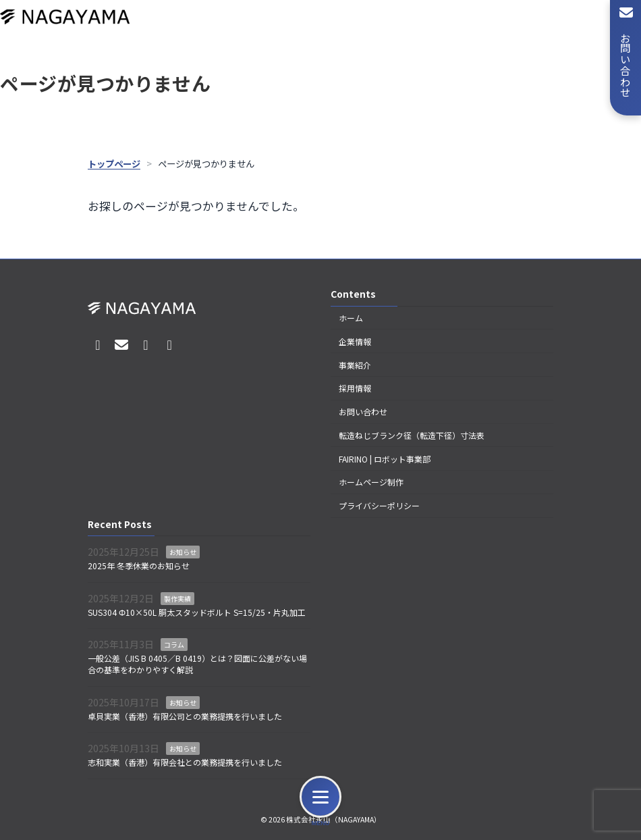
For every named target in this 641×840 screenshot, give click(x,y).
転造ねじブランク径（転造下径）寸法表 (412, 435)
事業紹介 (355, 364)
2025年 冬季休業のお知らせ (139, 566)
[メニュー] (320, 797)
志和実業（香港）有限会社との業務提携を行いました (185, 762)
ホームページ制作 (371, 482)
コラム (174, 645)
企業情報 (355, 341)
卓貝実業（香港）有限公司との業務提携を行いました (185, 715)
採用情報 (355, 388)
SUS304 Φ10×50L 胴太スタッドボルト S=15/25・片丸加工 (197, 611)
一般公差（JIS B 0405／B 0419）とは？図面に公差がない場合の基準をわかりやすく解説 (197, 664)
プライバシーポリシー (379, 505)
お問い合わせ (363, 412)
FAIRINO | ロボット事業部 (385, 459)
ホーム (351, 318)
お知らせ (183, 552)
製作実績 (177, 599)
